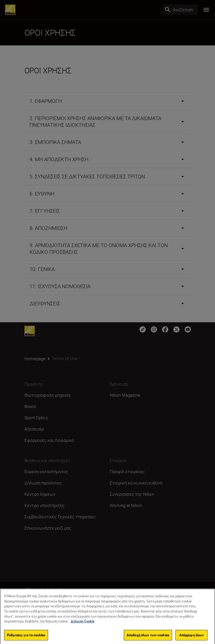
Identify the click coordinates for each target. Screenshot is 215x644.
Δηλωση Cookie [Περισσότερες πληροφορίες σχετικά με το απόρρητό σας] (82, 627)
